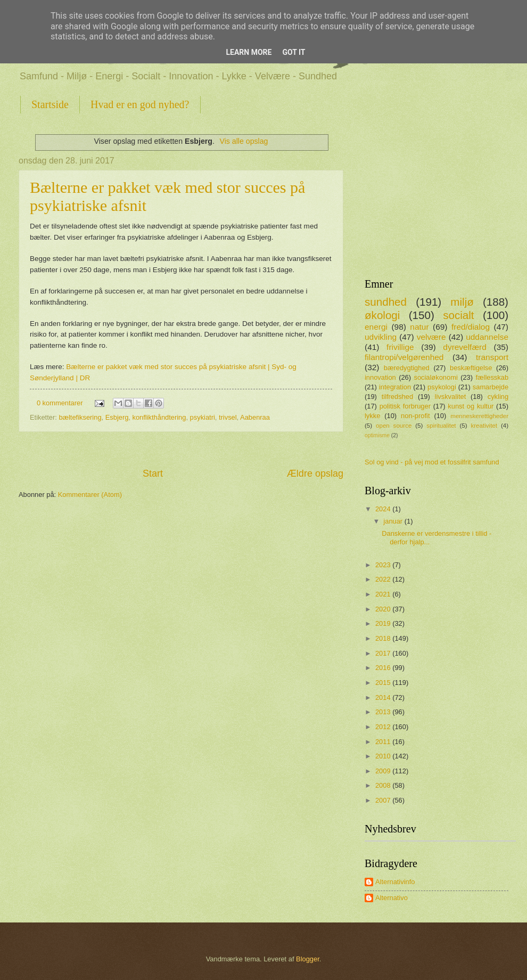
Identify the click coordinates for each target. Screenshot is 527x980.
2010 (384, 756)
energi (376, 327)
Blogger (308, 959)
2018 (384, 638)
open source (394, 426)
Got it (294, 52)
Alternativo (392, 898)
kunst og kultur (471, 406)
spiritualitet (441, 426)
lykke (372, 416)
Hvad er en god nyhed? (140, 104)
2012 (384, 727)
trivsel (228, 417)
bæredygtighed (407, 368)
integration (395, 387)
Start (153, 473)
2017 (384, 653)
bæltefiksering (80, 417)
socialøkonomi (435, 377)
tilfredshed (397, 397)
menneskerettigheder (479, 416)
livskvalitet (451, 397)
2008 (384, 785)
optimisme (377, 435)
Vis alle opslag (244, 141)
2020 (384, 609)
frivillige (400, 347)
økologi (382, 315)
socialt (458, 315)
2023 (384, 565)
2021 (384, 594)
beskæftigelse (471, 368)
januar (394, 521)
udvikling (381, 337)
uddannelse (487, 337)
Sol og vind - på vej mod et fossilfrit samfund (432, 462)
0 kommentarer (60, 403)
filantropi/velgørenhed (404, 357)
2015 (384, 683)
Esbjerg (117, 417)
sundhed (386, 302)
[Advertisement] (181, 449)
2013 (384, 712)
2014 (384, 697)
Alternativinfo (395, 882)
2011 (384, 742)
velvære (431, 337)
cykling (498, 397)
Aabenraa (255, 417)
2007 (384, 800)
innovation (380, 377)
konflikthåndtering (159, 417)
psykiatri (203, 417)
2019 (384, 623)
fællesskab (492, 377)
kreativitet (484, 426)
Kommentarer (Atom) (90, 495)
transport (492, 357)
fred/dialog (471, 327)
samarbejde (491, 387)
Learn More (249, 52)
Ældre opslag (315, 473)
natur (419, 327)
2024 (384, 509)
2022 (384, 579)
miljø (462, 302)
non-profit (415, 416)
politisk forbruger (405, 406)
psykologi (442, 387)
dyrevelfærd (465, 347)
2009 (384, 771)
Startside (50, 104)
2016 (384, 668)
